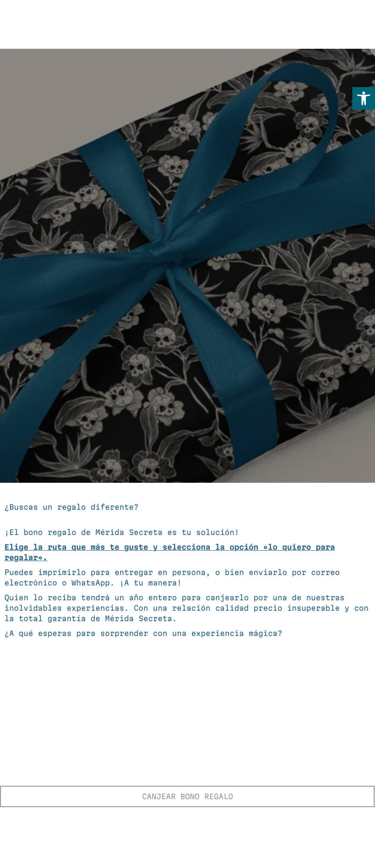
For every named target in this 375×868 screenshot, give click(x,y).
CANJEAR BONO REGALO (187, 796)
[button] (364, 98)
